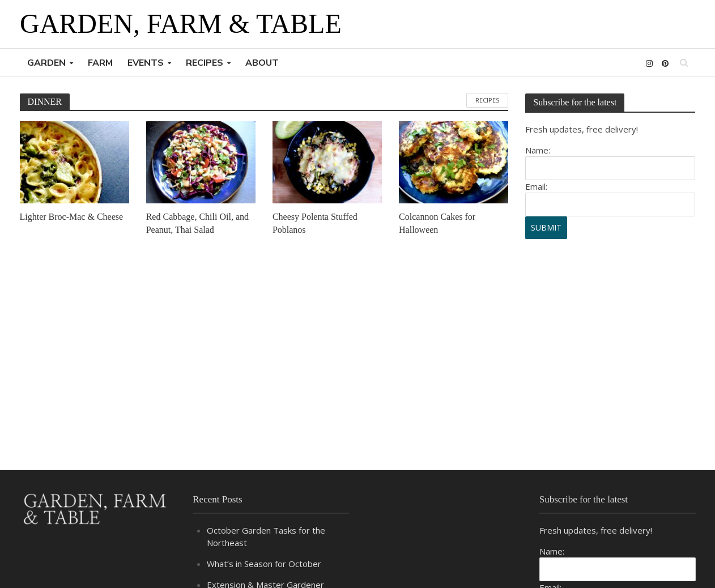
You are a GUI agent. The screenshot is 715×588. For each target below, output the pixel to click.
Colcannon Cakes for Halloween (437, 223)
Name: (538, 150)
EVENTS (146, 63)
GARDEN (46, 63)
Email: (536, 186)
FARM (100, 63)
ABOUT (262, 63)
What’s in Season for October (264, 564)
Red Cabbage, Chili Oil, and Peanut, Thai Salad (197, 223)
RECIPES (205, 63)
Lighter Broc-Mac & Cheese (72, 217)
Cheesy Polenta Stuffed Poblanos (315, 223)
